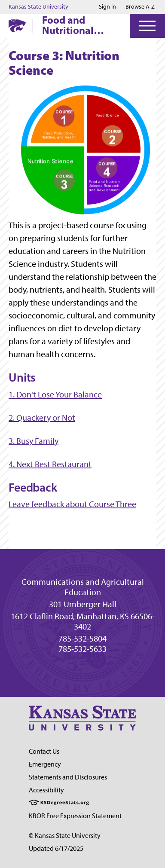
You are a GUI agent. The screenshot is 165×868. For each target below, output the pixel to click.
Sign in (107, 7)
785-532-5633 (82, 649)
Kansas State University (38, 7)
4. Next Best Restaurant (50, 464)
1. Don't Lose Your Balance (55, 394)
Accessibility (46, 790)
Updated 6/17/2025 (56, 848)
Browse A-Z (140, 7)
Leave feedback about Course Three (72, 504)
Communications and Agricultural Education (83, 587)
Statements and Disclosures (68, 777)
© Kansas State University (65, 836)
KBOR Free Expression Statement (75, 816)
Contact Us (44, 751)
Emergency (45, 764)
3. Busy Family (34, 441)
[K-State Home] (17, 26)
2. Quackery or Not (42, 418)
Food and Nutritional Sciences (68, 25)
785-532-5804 (82, 639)
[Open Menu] (147, 26)
